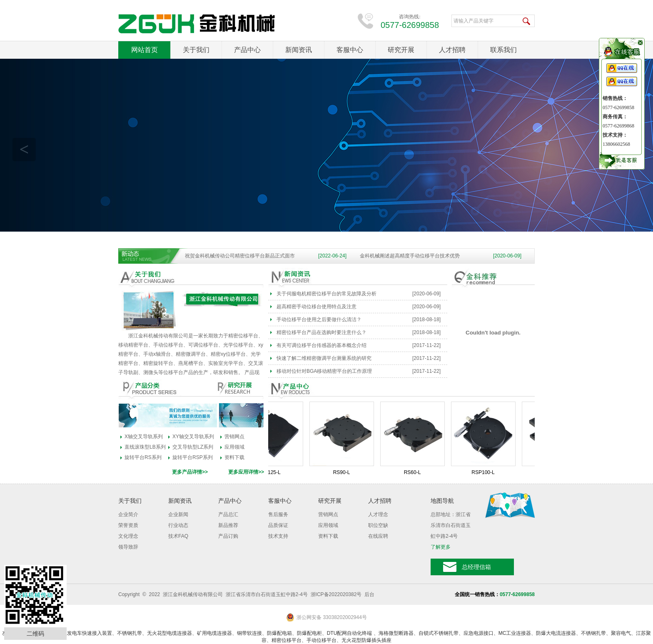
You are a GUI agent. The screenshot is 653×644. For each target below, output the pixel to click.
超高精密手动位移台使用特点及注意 (317, 307)
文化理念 (128, 536)
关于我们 (196, 50)
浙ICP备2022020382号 (336, 594)
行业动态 (178, 525)
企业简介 (128, 514)
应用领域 (234, 447)
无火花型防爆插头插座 (366, 640)
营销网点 (234, 437)
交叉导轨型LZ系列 (193, 447)
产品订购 (228, 536)
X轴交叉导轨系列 (144, 437)
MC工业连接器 (515, 633)
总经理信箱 (476, 567)
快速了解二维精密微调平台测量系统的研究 (324, 358)
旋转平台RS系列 (143, 457)
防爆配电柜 (309, 633)
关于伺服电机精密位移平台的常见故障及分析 (326, 294)
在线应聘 (378, 536)
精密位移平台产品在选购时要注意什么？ (322, 332)
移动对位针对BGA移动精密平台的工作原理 (324, 371)
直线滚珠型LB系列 (145, 447)
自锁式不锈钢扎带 (439, 633)
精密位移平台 (287, 640)
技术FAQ (178, 536)
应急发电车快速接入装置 (85, 633)
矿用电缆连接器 (214, 633)
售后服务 (278, 514)
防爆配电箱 (279, 633)
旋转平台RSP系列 (193, 457)
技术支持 (278, 536)
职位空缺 (378, 525)
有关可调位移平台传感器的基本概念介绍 (322, 345)
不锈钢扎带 (130, 633)
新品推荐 (228, 525)
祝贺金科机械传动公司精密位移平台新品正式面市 (240, 256)
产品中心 (247, 50)
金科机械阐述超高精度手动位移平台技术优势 (410, 256)
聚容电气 (621, 633)
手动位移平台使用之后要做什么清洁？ (319, 320)
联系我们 (503, 50)
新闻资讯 (299, 50)
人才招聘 (452, 50)
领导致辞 (128, 547)
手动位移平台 (322, 640)
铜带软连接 (249, 633)
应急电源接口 (479, 633)
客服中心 (350, 50)
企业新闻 (178, 514)
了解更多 (441, 547)
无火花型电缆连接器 (169, 633)
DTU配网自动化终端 (350, 633)
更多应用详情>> (246, 472)
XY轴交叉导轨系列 (193, 437)
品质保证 (278, 525)
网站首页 (145, 50)
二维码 (35, 634)
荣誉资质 (128, 525)
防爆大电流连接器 (556, 633)
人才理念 (378, 514)
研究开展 (401, 50)
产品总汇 (228, 514)
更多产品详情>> (190, 472)
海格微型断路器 (396, 633)
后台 (369, 594)
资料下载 (234, 457)
